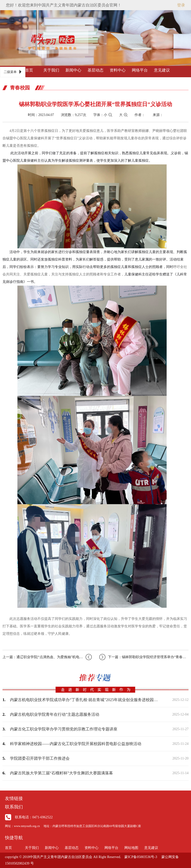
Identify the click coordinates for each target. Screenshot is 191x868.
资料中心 (118, 70)
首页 (29, 70)
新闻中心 (73, 70)
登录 (181, 5)
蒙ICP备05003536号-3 (141, 857)
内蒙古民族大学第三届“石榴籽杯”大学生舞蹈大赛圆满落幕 (61, 773)
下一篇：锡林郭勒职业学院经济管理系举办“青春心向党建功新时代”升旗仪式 (144, 657)
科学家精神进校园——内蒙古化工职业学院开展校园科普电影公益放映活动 (76, 744)
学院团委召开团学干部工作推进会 (40, 758)
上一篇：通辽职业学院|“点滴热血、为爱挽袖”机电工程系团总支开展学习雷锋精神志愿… (47, 657)
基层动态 (95, 70)
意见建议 (162, 70)
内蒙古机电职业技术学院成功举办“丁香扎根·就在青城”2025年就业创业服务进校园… (84, 700)
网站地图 (131, 848)
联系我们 (14, 807)
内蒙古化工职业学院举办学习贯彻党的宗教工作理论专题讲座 (64, 729)
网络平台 (140, 70)
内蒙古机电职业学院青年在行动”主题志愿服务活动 (55, 714)
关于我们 (51, 70)
